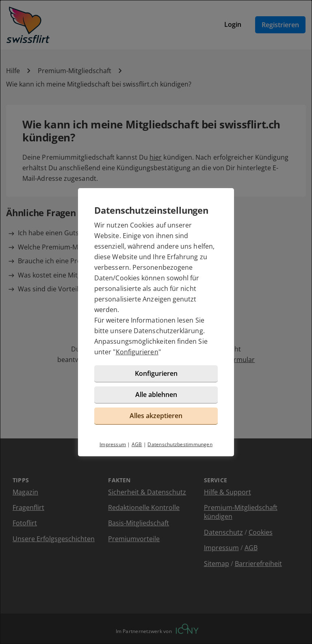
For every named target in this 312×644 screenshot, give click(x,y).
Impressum (113, 444)
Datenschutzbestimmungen (180, 444)
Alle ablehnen (156, 395)
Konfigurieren (137, 352)
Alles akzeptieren (156, 416)
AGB (137, 444)
